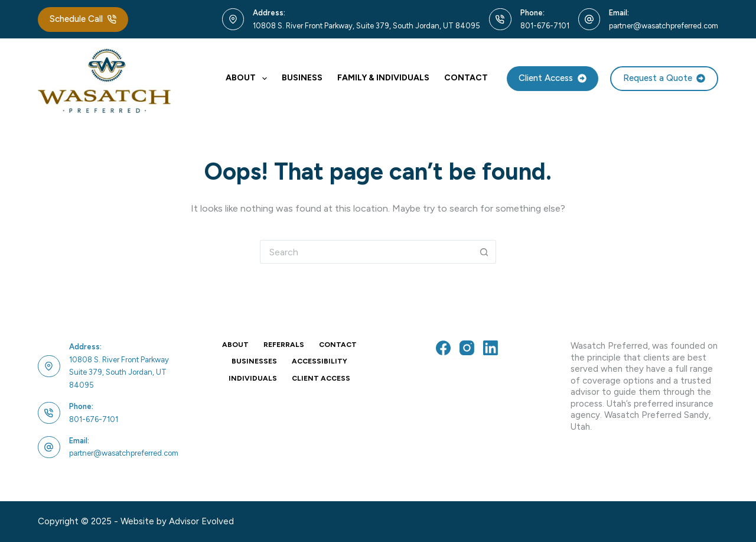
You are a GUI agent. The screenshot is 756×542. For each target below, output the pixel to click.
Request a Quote (664, 78)
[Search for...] (366, 252)
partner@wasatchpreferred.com (664, 26)
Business (302, 78)
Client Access (553, 78)
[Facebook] (443, 348)
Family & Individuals (383, 78)
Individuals (253, 378)
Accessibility (320, 361)
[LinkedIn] (491, 348)
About (249, 79)
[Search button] (484, 252)
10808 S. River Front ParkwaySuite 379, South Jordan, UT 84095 (119, 372)
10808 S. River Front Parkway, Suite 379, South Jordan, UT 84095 (366, 26)
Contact (466, 78)
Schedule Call (83, 19)
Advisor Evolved (201, 521)
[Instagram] (467, 348)
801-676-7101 (545, 26)
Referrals (284, 345)
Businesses (254, 361)
